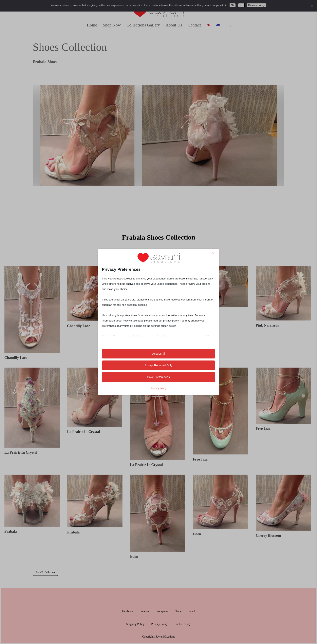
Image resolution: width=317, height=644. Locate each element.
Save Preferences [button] (158, 377)
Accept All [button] (158, 354)
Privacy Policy (158, 389)
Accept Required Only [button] (158, 365)
